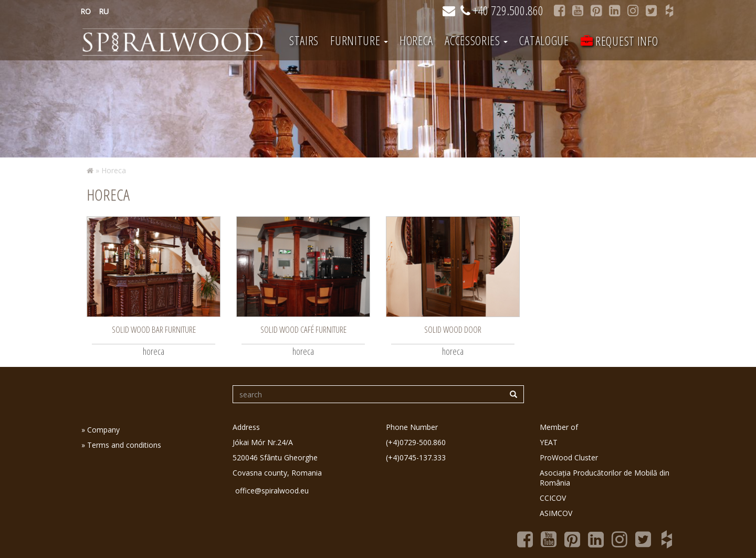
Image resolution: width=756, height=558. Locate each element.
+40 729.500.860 (502, 10)
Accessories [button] (476, 40)
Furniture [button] (359, 40)
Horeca (416, 40)
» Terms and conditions (121, 445)
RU (104, 11)
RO (86, 11)
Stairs (304, 40)
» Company (101, 430)
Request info (619, 41)
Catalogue (544, 40)
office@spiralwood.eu (272, 491)
